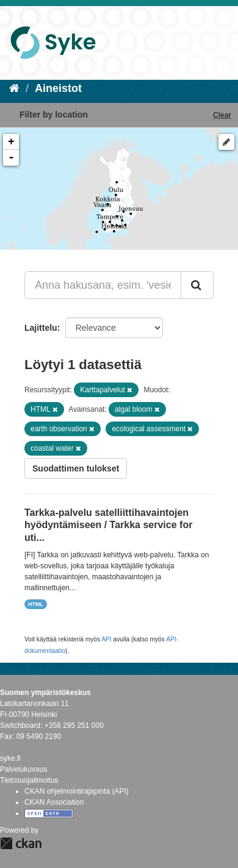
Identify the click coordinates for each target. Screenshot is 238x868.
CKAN (21, 843)
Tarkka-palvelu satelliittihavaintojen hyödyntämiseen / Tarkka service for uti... (108, 525)
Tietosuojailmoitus (29, 780)
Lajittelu (41, 328)
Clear (222, 115)
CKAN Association (54, 802)
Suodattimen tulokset (76, 468)
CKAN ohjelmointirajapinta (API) (77, 791)
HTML (36, 604)
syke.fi (10, 758)
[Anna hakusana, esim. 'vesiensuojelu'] (103, 285)
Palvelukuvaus (23, 769)
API (106, 639)
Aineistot (58, 88)
